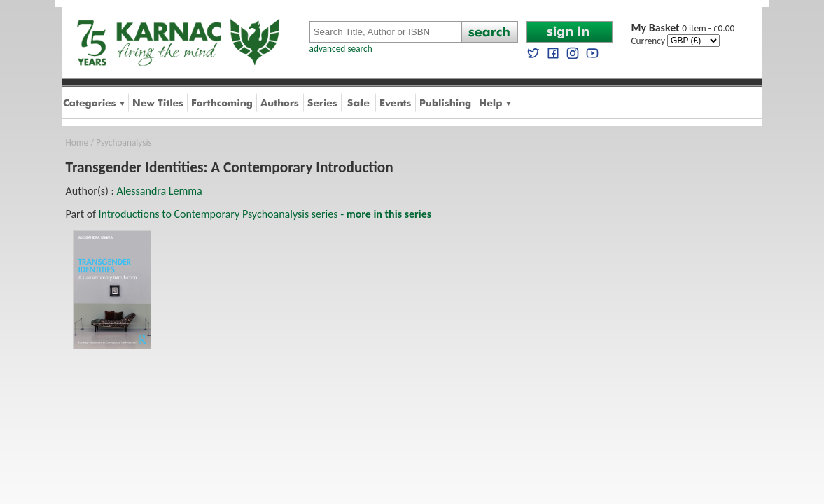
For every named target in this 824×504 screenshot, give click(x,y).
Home (77, 142)
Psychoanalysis (124, 142)
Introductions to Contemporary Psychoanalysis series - (265, 214)
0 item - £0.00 (683, 28)
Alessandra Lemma (159, 191)
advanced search (341, 49)
